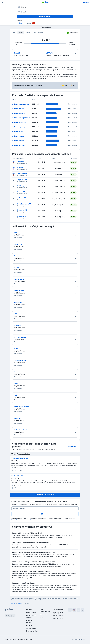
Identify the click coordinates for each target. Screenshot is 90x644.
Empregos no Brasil (32, 631)
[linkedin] (83, 610)
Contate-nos (72, 446)
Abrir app (86, 3)
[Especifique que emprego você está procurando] (45, 7)
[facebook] (70, 610)
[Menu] (2, 2)
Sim (65, 85)
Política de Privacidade (18, 520)
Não (73, 85)
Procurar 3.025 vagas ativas (45, 495)
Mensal (21, 33)
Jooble (83, 640)
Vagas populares (58, 613)
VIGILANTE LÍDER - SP (20, 458)
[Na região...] (45, 12)
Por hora (40, 33)
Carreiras (29, 625)
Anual (15, 33)
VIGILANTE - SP (17, 476)
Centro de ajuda (31, 628)
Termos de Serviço (31, 520)
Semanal (28, 33)
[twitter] (78, 610)
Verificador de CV (58, 618)
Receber (45, 514)
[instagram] (74, 610)
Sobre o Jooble (31, 613)
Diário (34, 33)
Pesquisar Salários (45, 17)
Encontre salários (58, 616)
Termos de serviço (11, 639)
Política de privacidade (25, 639)
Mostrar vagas (73, 104)
